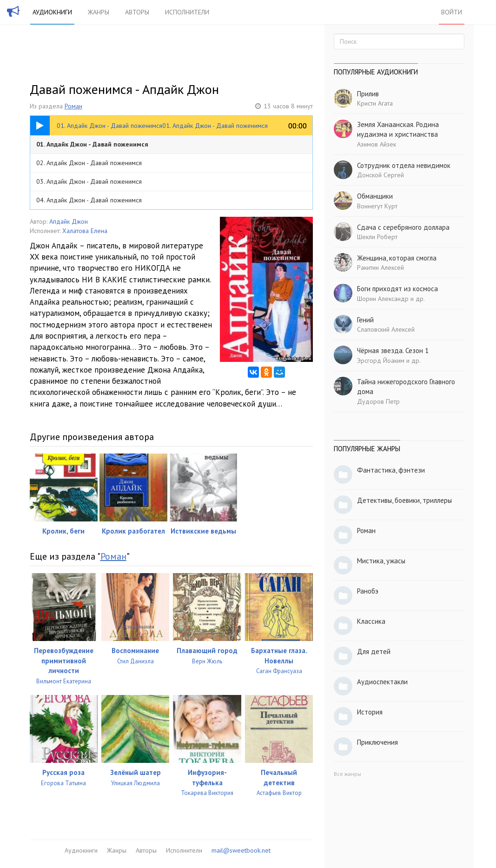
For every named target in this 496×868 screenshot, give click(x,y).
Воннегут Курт (377, 206)
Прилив (368, 94)
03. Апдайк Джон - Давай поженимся (89, 181)
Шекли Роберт (377, 237)
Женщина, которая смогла (397, 258)
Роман (73, 106)
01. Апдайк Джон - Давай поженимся (92, 144)
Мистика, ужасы (381, 561)
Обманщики (375, 196)
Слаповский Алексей (386, 329)
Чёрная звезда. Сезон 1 (393, 351)
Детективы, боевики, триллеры (404, 500)
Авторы (137, 12)
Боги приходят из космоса (397, 289)
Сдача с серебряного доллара (403, 227)
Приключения (377, 742)
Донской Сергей (380, 175)
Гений (365, 320)
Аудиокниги (52, 12)
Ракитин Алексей (380, 267)
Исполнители (187, 12)
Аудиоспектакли (382, 682)
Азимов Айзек (377, 144)
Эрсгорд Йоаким (381, 361)
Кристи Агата (375, 103)
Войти (452, 12)
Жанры (99, 12)
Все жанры (347, 774)
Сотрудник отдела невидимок (404, 165)
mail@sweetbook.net (241, 850)
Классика (371, 621)
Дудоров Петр (378, 401)
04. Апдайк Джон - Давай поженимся (89, 200)
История (370, 712)
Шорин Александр (383, 299)
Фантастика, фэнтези (391, 470)
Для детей (374, 651)
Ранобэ (368, 591)
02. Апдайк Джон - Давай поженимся (89, 163)
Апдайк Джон (69, 221)
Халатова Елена (85, 231)
